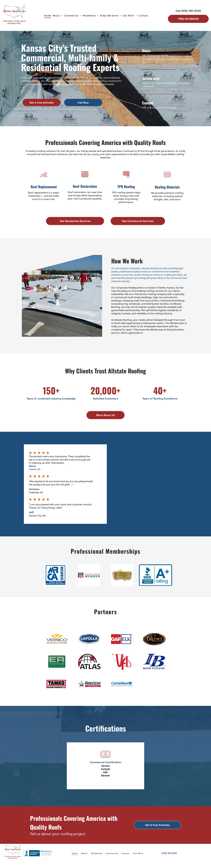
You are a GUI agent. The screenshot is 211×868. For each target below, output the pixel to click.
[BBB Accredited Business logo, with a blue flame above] (156, 576)
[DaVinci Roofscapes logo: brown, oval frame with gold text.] (154, 641)
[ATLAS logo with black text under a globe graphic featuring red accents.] (89, 665)
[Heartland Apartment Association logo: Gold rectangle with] (122, 576)
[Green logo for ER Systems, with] (57, 665)
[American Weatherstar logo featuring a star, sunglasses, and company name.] (89, 689)
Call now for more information (159, 108)
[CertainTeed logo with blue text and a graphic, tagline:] (122, 689)
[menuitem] (48, 15)
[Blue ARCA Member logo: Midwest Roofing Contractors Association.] (56, 576)
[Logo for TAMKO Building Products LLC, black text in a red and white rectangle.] (57, 689)
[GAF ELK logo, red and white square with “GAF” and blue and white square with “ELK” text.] (122, 641)
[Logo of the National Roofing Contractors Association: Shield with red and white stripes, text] (89, 576)
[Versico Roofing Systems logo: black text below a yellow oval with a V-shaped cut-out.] (57, 641)
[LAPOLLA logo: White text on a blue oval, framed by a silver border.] (89, 641)
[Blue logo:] (154, 665)
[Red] (122, 665)
